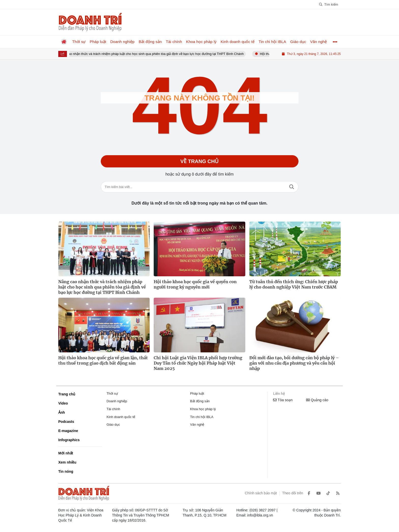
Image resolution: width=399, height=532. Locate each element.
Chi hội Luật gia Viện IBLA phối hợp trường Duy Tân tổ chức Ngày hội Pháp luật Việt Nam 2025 (198, 363)
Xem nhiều (67, 462)
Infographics (69, 440)
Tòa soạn (283, 400)
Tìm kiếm (292, 187)
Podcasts (66, 422)
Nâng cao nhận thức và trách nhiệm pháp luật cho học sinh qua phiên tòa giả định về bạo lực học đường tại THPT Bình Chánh (155, 54)
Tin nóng (66, 471)
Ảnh (62, 412)
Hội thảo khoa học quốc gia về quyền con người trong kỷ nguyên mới (195, 284)
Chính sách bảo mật (261, 493)
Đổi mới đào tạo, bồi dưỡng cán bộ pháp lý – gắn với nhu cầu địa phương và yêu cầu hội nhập (294, 363)
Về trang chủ (199, 161)
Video (63, 403)
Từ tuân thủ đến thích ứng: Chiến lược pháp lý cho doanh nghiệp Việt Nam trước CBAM (294, 284)
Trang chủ (67, 394)
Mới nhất (66, 453)
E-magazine (68, 431)
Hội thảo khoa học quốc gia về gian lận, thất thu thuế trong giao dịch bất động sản (103, 360)
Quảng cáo (317, 400)
